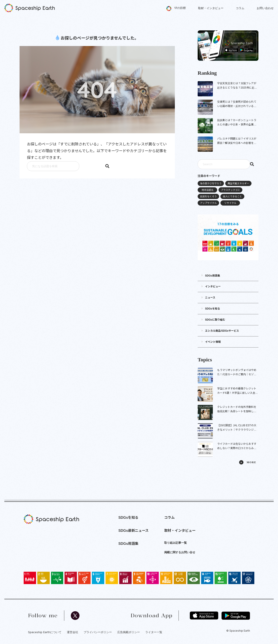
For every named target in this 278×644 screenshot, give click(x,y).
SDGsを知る (213, 309)
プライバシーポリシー (98, 632)
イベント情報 (213, 342)
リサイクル (230, 203)
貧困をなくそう (208, 196)
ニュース (210, 298)
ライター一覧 (154, 632)
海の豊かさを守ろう (211, 183)
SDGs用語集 (213, 276)
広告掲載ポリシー (129, 632)
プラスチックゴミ (230, 190)
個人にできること (232, 196)
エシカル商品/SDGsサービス (222, 331)
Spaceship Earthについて (45, 632)
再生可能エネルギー (238, 183)
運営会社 (73, 632)
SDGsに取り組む (215, 320)
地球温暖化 (208, 190)
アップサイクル (208, 203)
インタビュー (213, 287)
